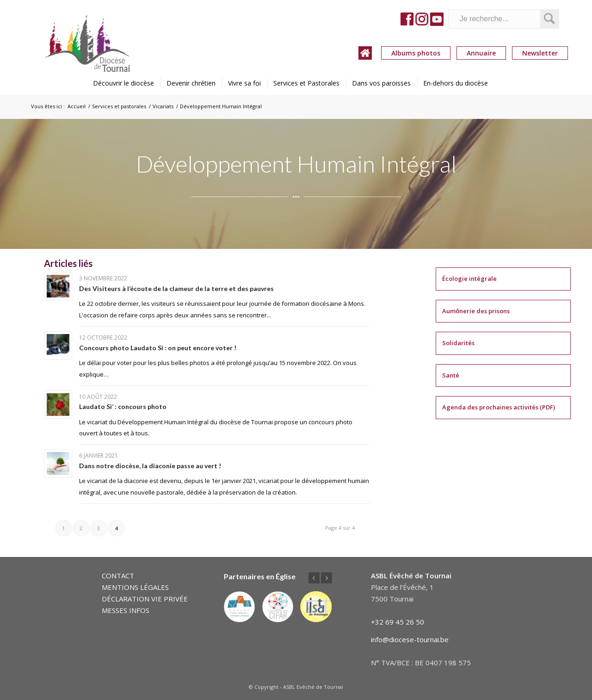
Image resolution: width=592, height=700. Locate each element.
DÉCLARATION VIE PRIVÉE (145, 599)
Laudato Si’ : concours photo (123, 406)
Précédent (314, 578)
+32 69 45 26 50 (398, 622)
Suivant (327, 578)
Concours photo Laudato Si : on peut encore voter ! (158, 348)
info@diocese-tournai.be (410, 639)
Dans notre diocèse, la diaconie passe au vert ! (150, 466)
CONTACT (118, 576)
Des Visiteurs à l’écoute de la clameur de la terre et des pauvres (176, 288)
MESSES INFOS (126, 610)
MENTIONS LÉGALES (135, 587)
